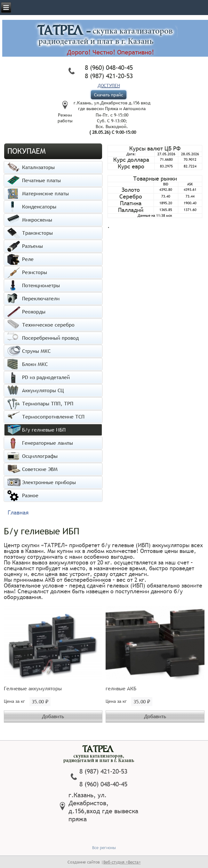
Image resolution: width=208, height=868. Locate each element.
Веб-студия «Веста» (122, 862)
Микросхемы (37, 220)
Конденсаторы (39, 207)
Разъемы (32, 246)
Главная (18, 512)
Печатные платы (41, 180)
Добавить (53, 716)
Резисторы (35, 272)
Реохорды (34, 312)
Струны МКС (36, 351)
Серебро (131, 196)
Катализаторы (38, 167)
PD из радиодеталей (46, 377)
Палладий (131, 210)
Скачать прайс (109, 95)
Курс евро (131, 166)
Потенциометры (41, 285)
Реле (28, 259)
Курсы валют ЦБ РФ (155, 148)
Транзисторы (37, 233)
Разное (30, 495)
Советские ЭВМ (40, 469)
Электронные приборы (49, 482)
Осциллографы (40, 456)
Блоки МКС (35, 364)
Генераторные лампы (48, 443)
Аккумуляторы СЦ (43, 390)
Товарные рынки (155, 178)
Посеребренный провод (50, 338)
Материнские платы (45, 193)
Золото (131, 190)
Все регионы (104, 848)
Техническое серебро (48, 325)
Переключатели (41, 298)
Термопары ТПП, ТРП (48, 403)
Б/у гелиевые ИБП (44, 430)
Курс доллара (131, 160)
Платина (131, 203)
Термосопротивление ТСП (53, 417)
